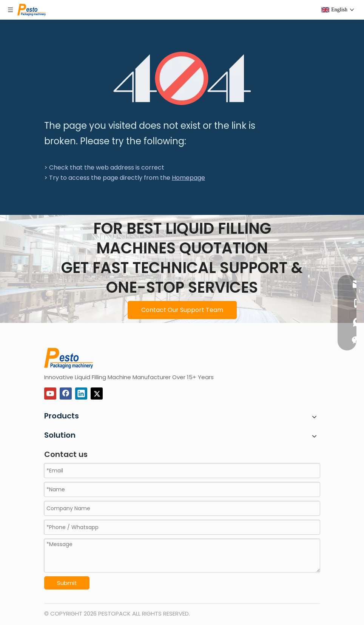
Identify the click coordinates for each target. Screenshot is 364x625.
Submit (67, 583)
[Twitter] (97, 394)
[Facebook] (66, 394)
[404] (182, 78)
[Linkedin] (81, 394)
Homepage (188, 178)
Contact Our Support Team (182, 310)
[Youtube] (50, 394)
